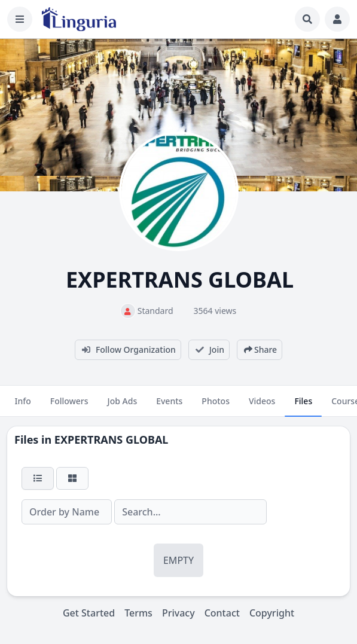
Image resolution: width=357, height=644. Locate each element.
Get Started (89, 613)
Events (169, 406)
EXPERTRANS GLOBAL (112, 439)
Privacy (178, 613)
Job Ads (123, 406)
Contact (222, 613)
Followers (69, 406)
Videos (262, 406)
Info (22, 406)
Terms (138, 613)
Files (303, 406)
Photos (216, 406)
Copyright (272, 613)
